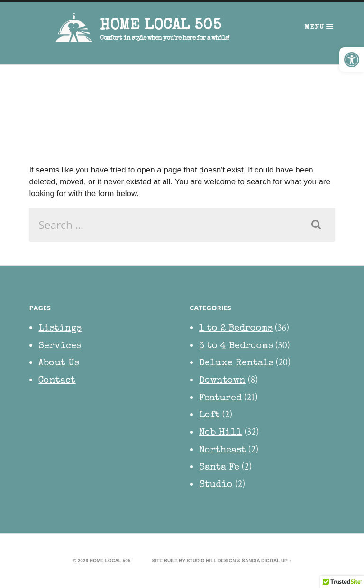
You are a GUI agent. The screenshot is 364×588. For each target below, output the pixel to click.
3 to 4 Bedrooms (236, 346)
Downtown (222, 381)
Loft (209, 416)
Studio (216, 485)
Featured (220, 398)
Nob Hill (221, 433)
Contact (57, 381)
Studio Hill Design (211, 561)
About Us (59, 363)
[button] (352, 60)
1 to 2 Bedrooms (236, 329)
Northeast (223, 451)
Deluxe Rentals (236, 363)
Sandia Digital (261, 561)
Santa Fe (219, 468)
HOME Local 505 (160, 26)
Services (60, 346)
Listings (60, 329)
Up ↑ (286, 561)
